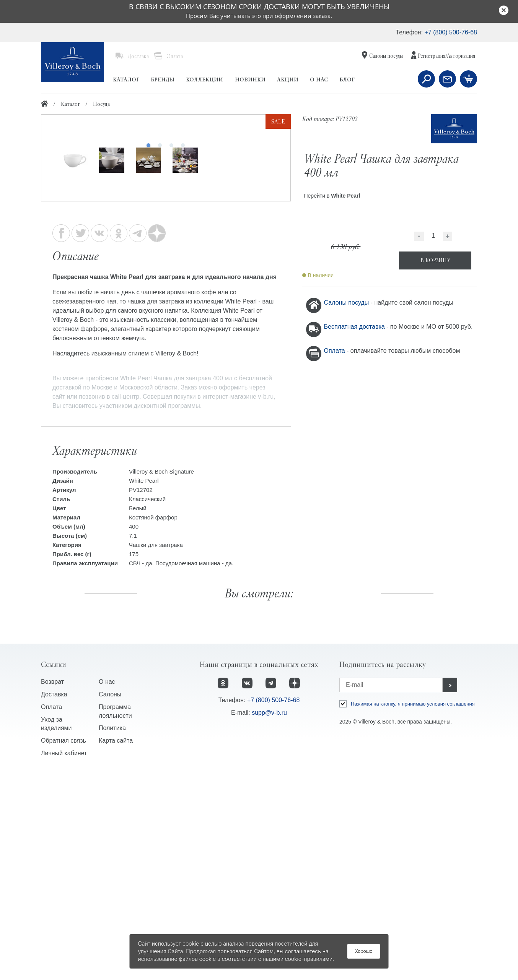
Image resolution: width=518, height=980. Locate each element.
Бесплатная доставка (355, 327)
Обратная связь (64, 947)
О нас (107, 888)
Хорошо (364, 951)
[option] (166, 239)
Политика (112, 934)
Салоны (110, 900)
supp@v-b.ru (269, 919)
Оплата (335, 351)
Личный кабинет (64, 960)
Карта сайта (116, 947)
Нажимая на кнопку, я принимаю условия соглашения (413, 910)
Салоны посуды (347, 303)
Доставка (54, 900)
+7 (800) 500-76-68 (451, 32)
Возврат (52, 888)
